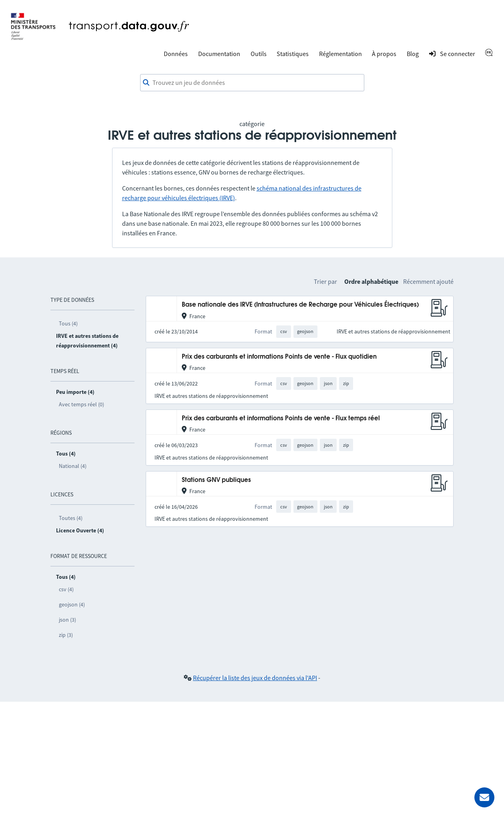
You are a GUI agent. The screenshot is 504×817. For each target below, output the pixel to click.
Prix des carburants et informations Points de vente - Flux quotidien (279, 357)
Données (176, 54)
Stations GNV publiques (216, 480)
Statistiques (293, 54)
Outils (259, 54)
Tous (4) (68, 323)
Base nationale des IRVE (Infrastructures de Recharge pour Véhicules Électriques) (300, 305)
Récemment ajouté (428, 281)
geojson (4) (72, 604)
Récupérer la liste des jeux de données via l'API (255, 678)
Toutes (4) (71, 518)
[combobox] (252, 83)
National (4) (73, 466)
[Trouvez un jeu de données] (252, 83)
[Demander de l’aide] (484, 797)
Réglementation (340, 54)
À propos (384, 54)
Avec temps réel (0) (81, 404)
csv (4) (66, 589)
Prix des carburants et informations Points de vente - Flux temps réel (281, 419)
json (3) (67, 620)
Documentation (219, 54)
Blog (413, 54)
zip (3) (66, 635)
